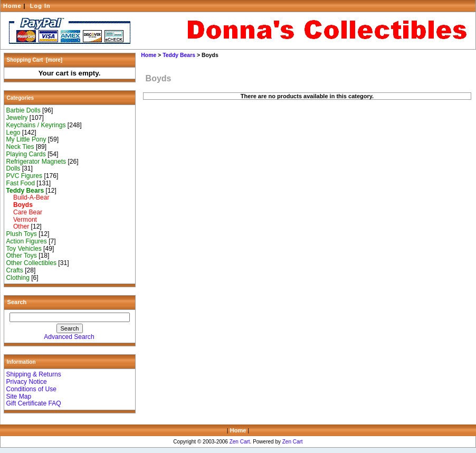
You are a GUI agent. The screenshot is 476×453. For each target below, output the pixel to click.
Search (17, 302)
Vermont (22, 220)
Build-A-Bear (28, 197)
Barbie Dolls (23, 110)
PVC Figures (25, 176)
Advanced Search (69, 337)
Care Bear (25, 212)
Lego (13, 133)
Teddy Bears (179, 55)
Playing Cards (26, 154)
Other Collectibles (31, 263)
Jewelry (17, 118)
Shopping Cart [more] (35, 60)
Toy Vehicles (24, 249)
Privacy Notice (27, 382)
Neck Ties (20, 147)
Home (12, 6)
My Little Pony (26, 139)
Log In (40, 6)
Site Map (19, 397)
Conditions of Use (31, 389)
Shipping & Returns (34, 374)
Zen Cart (240, 442)
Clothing (18, 278)
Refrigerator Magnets (36, 162)
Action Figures (27, 241)
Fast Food (21, 183)
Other (18, 227)
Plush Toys (22, 234)
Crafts (15, 270)
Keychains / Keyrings (36, 125)
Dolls (13, 168)
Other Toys (22, 256)
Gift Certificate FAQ (34, 403)
